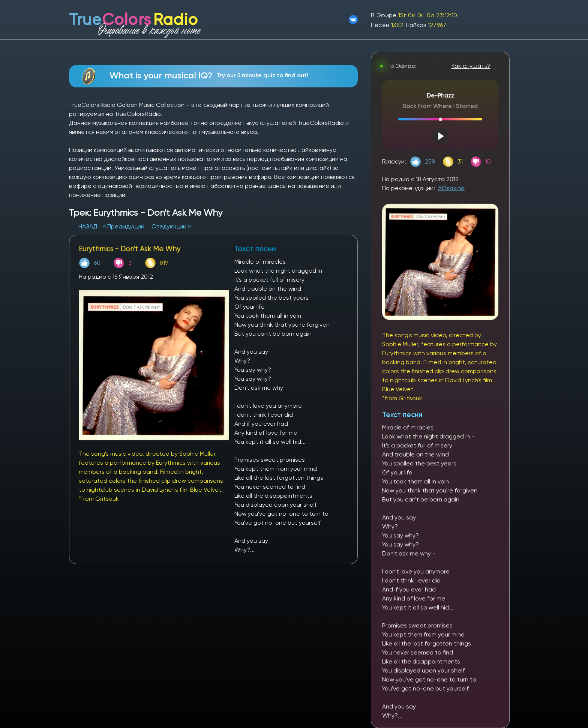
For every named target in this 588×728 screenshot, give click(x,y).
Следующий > (171, 226)
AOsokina (451, 188)
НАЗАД (89, 226)
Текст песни (402, 415)
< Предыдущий (124, 226)
